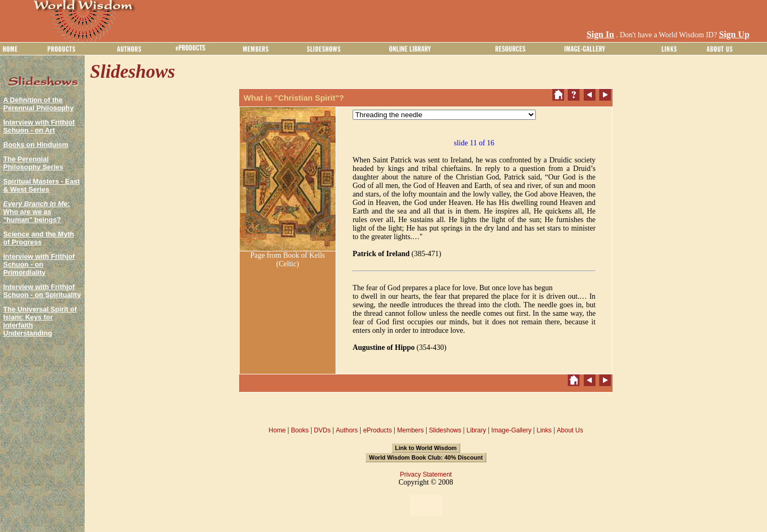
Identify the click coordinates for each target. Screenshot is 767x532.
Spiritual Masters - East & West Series (42, 185)
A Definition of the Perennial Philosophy (38, 104)
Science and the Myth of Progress (39, 238)
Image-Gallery (511, 430)
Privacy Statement (426, 474)
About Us (570, 430)
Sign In (600, 34)
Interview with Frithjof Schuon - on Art (39, 126)
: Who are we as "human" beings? (36, 212)
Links (544, 430)
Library (476, 430)
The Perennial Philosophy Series (33, 163)
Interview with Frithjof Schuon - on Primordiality (39, 264)
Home (277, 430)
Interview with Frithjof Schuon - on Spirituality (42, 291)
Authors (346, 430)
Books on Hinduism (36, 145)
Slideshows (445, 430)
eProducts (378, 430)
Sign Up (734, 34)
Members (410, 430)
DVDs (322, 430)
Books (300, 430)
